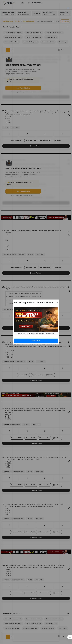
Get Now (36, 341)
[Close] (57, 302)
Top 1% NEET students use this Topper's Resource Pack (36, 334)
